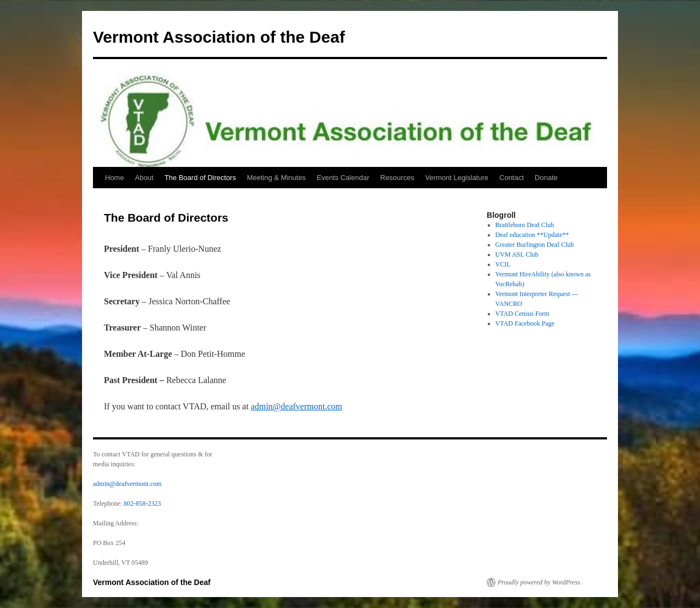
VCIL (503, 264)
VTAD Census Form (523, 314)
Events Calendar (343, 178)
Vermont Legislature (457, 178)
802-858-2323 (142, 503)
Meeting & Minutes (276, 178)
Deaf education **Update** (532, 235)
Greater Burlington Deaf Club (535, 245)
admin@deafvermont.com (297, 406)
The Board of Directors (200, 178)
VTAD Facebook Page (525, 323)
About (144, 178)
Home (115, 178)
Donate (546, 178)
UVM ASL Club (517, 254)
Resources (397, 178)
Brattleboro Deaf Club (525, 225)
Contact (512, 178)
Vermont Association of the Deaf (219, 37)
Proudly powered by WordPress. (540, 582)
